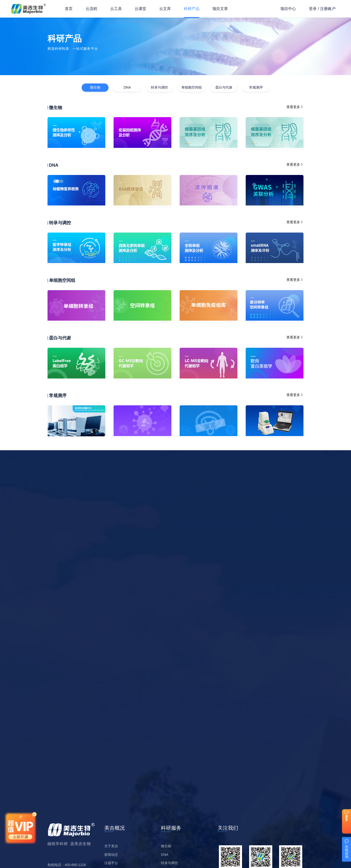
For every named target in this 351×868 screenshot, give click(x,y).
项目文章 (220, 9)
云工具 (116, 9)
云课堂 (140, 9)
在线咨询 (347, 852)
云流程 (91, 9)
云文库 (165, 9)
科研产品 (192, 9)
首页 (69, 9)
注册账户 (328, 9)
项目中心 (288, 9)
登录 (313, 9)
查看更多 (295, 107)
